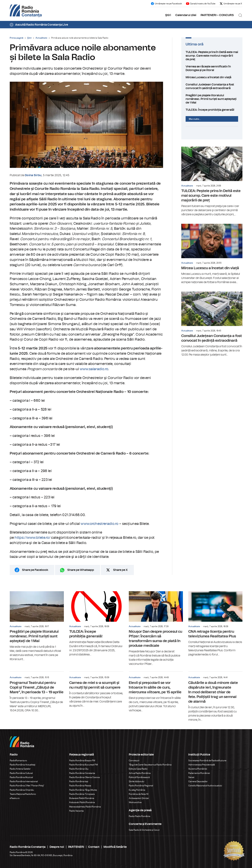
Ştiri (168, 15)
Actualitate (41, 38)
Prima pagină (17, 38)
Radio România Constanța (82, 773)
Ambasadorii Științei (139, 798)
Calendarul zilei (186, 15)
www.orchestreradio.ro (99, 524)
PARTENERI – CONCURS (217, 15)
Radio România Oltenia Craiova (85, 777)
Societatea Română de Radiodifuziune (207, 761)
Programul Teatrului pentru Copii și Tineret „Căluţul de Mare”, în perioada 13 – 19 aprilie (37, 692)
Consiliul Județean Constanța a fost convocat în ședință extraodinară (212, 86)
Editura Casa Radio (138, 769)
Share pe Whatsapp (81, 570)
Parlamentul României (199, 773)
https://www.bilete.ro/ (32, 538)
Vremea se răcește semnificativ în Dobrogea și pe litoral (212, 68)
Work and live (135, 802)
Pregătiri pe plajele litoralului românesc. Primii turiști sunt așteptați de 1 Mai (212, 99)
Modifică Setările (115, 847)
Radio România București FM (84, 765)
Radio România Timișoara (82, 794)
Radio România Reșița (80, 786)
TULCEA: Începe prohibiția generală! (212, 110)
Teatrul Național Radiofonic (23, 794)
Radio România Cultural (21, 773)
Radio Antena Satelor (20, 769)
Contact (94, 847)
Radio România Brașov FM (82, 761)
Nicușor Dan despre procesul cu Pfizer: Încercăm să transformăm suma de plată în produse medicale (156, 629)
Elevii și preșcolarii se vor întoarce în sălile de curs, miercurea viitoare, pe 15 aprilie (156, 692)
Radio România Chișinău (22, 790)
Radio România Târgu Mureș (83, 790)
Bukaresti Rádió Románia (82, 798)
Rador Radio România (140, 816)
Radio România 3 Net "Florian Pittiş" (27, 786)
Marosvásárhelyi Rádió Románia (85, 807)
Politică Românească (139, 777)
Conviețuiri (134, 761)
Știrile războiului (137, 781)
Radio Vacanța (76, 811)
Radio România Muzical (21, 777)
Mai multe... (195, 119)
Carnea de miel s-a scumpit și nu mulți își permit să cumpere (96, 690)
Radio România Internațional (24, 781)
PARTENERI (76, 847)
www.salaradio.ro (94, 369)
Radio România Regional (141, 786)
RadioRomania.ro (18, 761)
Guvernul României (198, 769)
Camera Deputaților (198, 781)
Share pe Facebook (35, 570)
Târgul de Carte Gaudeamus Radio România (150, 765)
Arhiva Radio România (140, 773)
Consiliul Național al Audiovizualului (205, 786)
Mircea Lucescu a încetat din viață (212, 77)
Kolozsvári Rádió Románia (82, 802)
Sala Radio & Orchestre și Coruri (144, 830)
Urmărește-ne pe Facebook (166, 4)
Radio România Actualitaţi (23, 765)
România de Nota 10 (139, 794)
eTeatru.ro (15, 798)
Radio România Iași (79, 781)
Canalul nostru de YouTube (201, 4)
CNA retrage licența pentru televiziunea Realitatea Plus (215, 624)
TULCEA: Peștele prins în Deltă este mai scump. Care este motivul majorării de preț (212, 56)
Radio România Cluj (79, 769)
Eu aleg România (137, 790)
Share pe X (120, 570)
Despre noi (57, 847)
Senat (191, 777)
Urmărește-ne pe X (231, 4)
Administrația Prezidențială (202, 765)
